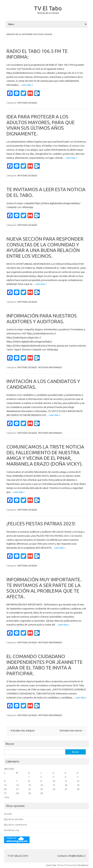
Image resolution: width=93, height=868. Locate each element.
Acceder (8, 814)
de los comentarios (16, 825)
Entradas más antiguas (21, 731)
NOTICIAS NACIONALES (50, 367)
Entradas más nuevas (72, 731)
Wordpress (83, 865)
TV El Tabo (48, 8)
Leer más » (27, 85)
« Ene (7, 797)
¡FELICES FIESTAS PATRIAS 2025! (41, 524)
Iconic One (51, 865)
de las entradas (14, 819)
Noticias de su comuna (48, 13)
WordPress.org (12, 830)
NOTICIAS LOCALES (27, 103)
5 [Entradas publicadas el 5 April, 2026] (77, 777)
